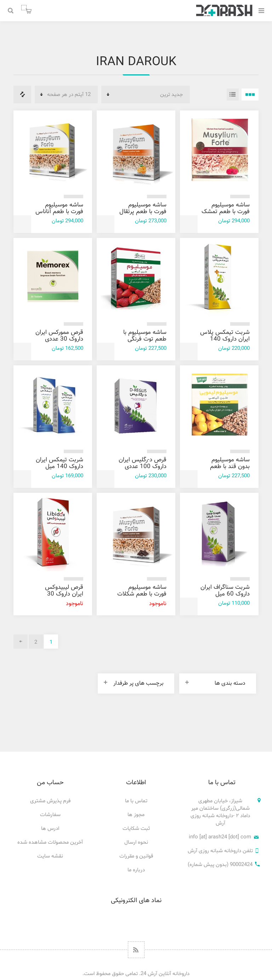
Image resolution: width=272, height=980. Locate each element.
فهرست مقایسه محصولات (22, 95)
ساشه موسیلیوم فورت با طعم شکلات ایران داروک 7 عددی (142, 594)
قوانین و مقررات (136, 856)
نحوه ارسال (136, 842)
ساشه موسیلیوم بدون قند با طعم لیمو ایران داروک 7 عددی (228, 470)
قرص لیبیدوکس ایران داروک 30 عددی (64, 594)
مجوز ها (136, 815)
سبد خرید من (24, 8)
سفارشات (50, 815)
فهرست (233, 95)
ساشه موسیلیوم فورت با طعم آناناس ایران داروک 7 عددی (59, 212)
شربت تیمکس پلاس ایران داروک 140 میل (225, 339)
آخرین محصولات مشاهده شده (50, 842)
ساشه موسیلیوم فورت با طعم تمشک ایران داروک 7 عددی (226, 212)
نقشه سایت (50, 856)
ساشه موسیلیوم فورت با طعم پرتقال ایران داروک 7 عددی (143, 212)
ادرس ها (50, 829)
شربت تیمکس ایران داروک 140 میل (59, 463)
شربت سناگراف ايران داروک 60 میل (225, 591)
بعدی (21, 642)
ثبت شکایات (136, 829)
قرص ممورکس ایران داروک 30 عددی (59, 336)
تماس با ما (136, 801)
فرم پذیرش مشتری (50, 801)
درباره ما (136, 870)
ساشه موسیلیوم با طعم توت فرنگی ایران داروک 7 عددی (143, 339)
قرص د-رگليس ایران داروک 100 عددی (143, 463)
